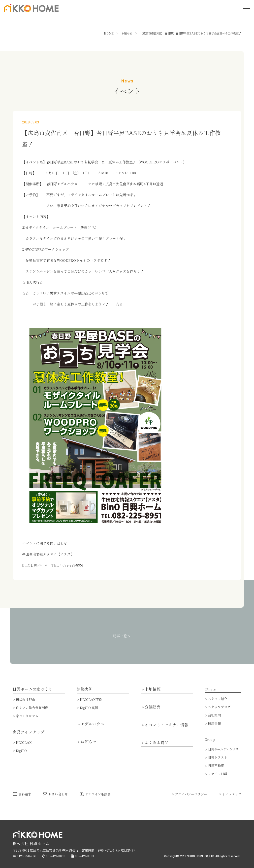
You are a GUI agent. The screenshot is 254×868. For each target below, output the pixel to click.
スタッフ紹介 (218, 699)
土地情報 (153, 689)
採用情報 (214, 723)
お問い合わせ (58, 794)
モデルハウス (93, 724)
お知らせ (89, 742)
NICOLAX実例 (91, 699)
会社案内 (214, 715)
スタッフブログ (219, 707)
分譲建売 (153, 707)
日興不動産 (216, 766)
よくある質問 (157, 743)
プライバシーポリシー (191, 794)
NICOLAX (24, 742)
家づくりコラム (27, 716)
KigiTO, (22, 751)
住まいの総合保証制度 (32, 708)
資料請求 (25, 794)
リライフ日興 (218, 774)
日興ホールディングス (223, 749)
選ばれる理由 (26, 699)
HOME (109, 33)
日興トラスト (218, 757)
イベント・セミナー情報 (166, 725)
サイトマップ (232, 794)
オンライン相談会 (98, 794)
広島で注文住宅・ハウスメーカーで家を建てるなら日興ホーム (30, 12)
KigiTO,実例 (89, 708)
